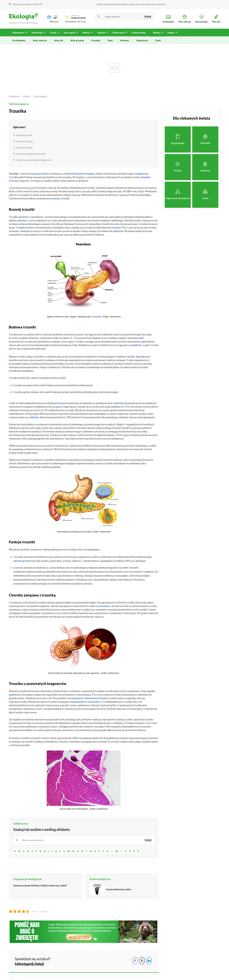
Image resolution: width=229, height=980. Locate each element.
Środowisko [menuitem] (37, 33)
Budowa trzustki (25, 141)
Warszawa (18, 4)
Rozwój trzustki (24, 135)
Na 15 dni (82, 22)
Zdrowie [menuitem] (101, 33)
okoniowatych (92, 698)
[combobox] (81, 840)
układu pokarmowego (82, 174)
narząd (32, 174)
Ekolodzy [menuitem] (125, 40)
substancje (19, 561)
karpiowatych (76, 698)
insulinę (55, 198)
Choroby (14, 181)
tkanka (104, 698)
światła (131, 357)
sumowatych (95, 702)
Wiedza (27, 96)
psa (44, 195)
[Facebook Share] (135, 961)
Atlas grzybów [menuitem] (77, 40)
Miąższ (13, 357)
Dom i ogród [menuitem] (70, 33)
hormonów (62, 403)
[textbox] (34, 840)
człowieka (145, 177)
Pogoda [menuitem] (171, 33)
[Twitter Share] (142, 961)
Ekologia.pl (14, 96)
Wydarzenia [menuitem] (118, 33)
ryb (50, 698)
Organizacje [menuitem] (142, 40)
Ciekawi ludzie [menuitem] (139, 33)
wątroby (22, 220)
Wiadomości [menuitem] (18, 33)
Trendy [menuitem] (53, 33)
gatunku (13, 698)
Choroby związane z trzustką (31, 154)
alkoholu (34, 417)
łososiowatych (79, 702)
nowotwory (104, 606)
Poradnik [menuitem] (96, 40)
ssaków (22, 227)
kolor (141, 338)
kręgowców (142, 174)
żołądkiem (136, 345)
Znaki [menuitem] (158, 40)
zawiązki (117, 227)
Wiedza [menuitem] (157, 33)
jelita (118, 217)
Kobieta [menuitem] (86, 33)
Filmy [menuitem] (110, 40)
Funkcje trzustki (24, 147)
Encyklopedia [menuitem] (19, 40)
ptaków (13, 695)
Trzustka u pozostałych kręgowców (34, 160)
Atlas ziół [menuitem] (59, 40)
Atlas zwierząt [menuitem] (40, 40)
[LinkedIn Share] (149, 961)
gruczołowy (42, 174)
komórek (119, 403)
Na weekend (71, 22)
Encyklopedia (40, 96)
